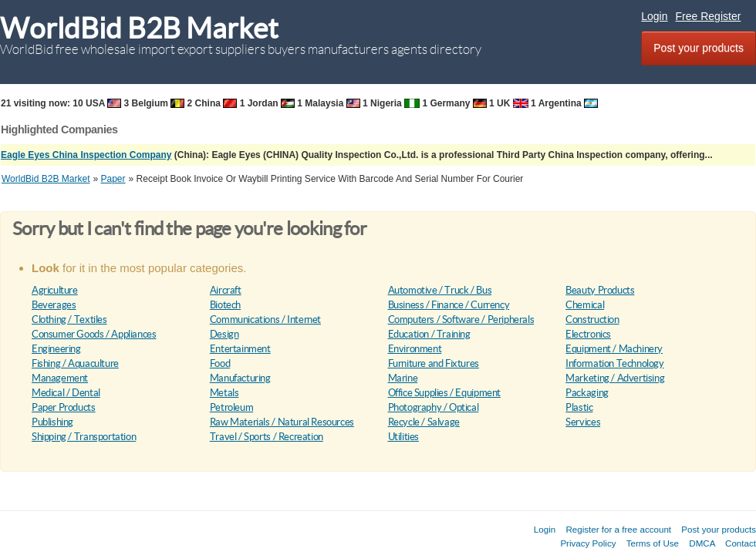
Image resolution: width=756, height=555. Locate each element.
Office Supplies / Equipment (444, 393)
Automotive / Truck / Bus (440, 290)
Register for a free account (618, 529)
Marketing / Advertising (615, 378)
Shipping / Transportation (84, 437)
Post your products (699, 48)
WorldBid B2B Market (139, 28)
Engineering (56, 349)
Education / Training (429, 334)
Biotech (225, 305)
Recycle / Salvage (424, 422)
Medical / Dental (66, 393)
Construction (592, 320)
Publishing (52, 422)
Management (60, 378)
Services (583, 422)
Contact (741, 543)
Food (220, 363)
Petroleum (232, 407)
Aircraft (226, 290)
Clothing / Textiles (69, 320)
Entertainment (240, 349)
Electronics (588, 334)
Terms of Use (653, 543)
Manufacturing (240, 378)
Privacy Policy (588, 543)
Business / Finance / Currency (449, 305)
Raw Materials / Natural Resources (282, 422)
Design (224, 334)
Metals (224, 393)
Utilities (404, 437)
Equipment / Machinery (614, 349)
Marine (403, 378)
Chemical (585, 305)
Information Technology (614, 363)
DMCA (702, 543)
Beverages (54, 305)
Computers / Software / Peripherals (461, 320)
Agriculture (55, 290)
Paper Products (64, 407)
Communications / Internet (265, 320)
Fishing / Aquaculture (75, 363)
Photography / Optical (434, 407)
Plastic (579, 407)
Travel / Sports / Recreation (267, 437)
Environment (415, 349)
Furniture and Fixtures (434, 363)
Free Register (709, 16)
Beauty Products (600, 290)
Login (654, 16)
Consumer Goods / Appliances (94, 334)
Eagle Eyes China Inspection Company (86, 155)
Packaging (587, 393)
